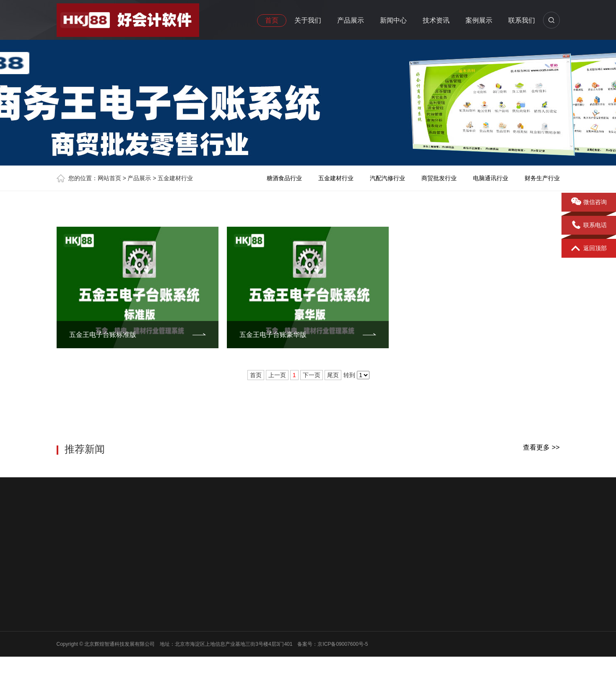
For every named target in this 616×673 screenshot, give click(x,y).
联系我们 (522, 20)
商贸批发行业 (439, 178)
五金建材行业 (175, 178)
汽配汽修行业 (387, 178)
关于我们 (308, 20)
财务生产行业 (542, 178)
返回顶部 (589, 248)
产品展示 (351, 20)
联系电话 (589, 225)
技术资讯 (436, 20)
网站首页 (109, 178)
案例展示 (479, 20)
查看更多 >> (541, 447)
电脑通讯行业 (491, 178)
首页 (272, 20)
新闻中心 (393, 20)
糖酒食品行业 (284, 178)
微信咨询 (589, 202)
